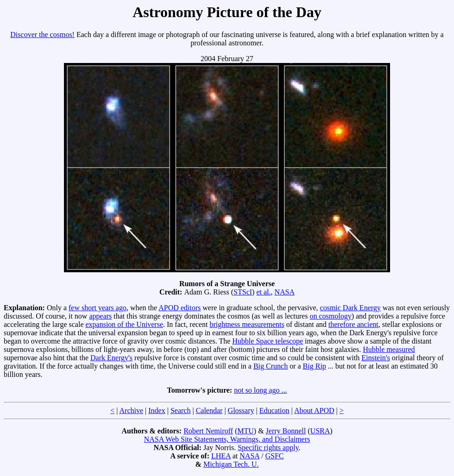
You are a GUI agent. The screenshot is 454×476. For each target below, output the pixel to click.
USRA (320, 431)
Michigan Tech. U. (231, 464)
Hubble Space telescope (268, 341)
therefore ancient (353, 324)
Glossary (241, 410)
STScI (243, 292)
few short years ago (98, 308)
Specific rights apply (268, 448)
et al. (263, 292)
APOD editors (180, 308)
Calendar (209, 410)
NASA (284, 292)
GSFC (274, 456)
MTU (246, 431)
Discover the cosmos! (42, 34)
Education (274, 410)
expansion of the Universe (124, 324)
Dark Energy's (111, 358)
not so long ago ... (260, 390)
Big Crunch (271, 366)
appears (100, 316)
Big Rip (315, 366)
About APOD (314, 410)
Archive (132, 410)
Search (181, 410)
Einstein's (376, 358)
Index (157, 410)
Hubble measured (389, 349)
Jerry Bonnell (286, 431)
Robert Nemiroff (208, 431)
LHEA (221, 456)
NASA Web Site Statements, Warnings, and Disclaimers (227, 439)
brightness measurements (247, 324)
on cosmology (330, 316)
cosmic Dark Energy (350, 308)
